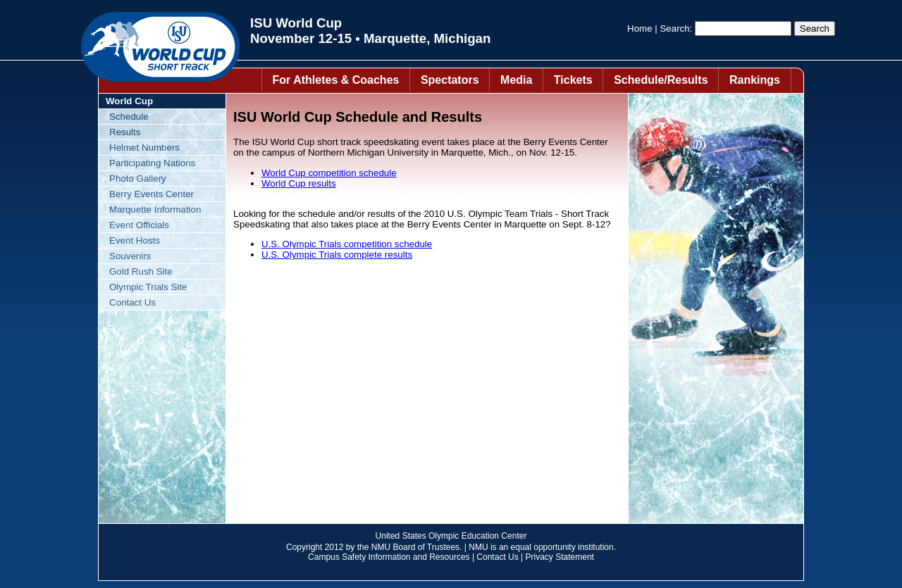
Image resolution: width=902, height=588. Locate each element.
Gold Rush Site (141, 271)
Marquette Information (155, 209)
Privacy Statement (560, 557)
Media (516, 80)
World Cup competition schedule (329, 173)
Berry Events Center (152, 194)
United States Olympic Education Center (451, 536)
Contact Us (132, 302)
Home (640, 29)
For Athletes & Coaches (336, 80)
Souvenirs (130, 256)
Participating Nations (152, 163)
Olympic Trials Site (148, 287)
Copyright (304, 547)
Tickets (573, 80)
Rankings (755, 80)
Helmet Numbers (144, 148)
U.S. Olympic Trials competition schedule (347, 244)
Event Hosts (135, 240)
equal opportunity (543, 547)
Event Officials (139, 225)
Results (125, 132)
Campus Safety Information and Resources (389, 557)
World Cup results (299, 183)
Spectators (450, 80)
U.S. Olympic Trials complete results (337, 255)
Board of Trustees (426, 547)
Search (674, 29)
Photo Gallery (138, 179)
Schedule (129, 117)
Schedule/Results (661, 80)
